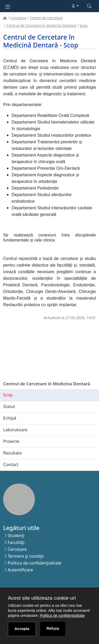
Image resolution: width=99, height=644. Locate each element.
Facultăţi (16, 542)
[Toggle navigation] (8, 6)
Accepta (22, 629)
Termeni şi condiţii (26, 556)
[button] (75, 6)
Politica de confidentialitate (62, 615)
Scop (84, 25)
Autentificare (20, 570)
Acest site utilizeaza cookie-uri (42, 598)
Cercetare (18, 18)
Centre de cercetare (46, 18)
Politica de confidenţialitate (35, 563)
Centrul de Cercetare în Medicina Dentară (41, 25)
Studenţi (16, 536)
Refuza (53, 628)
